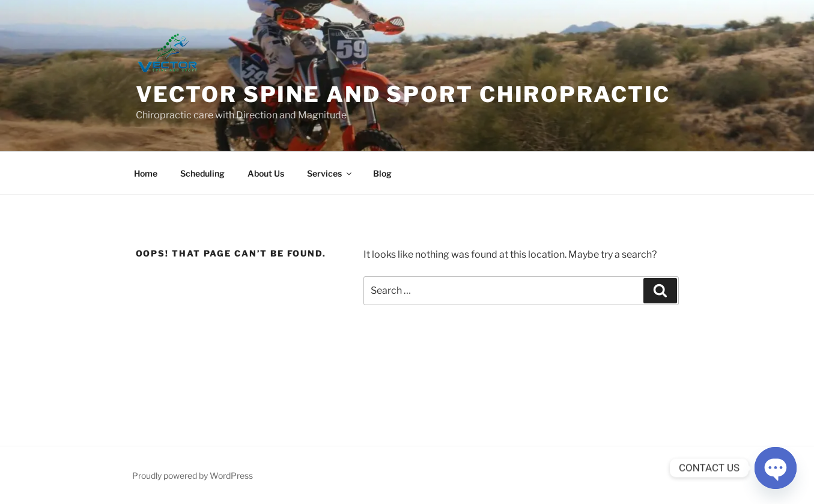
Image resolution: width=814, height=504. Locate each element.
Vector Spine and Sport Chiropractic (403, 94)
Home (146, 173)
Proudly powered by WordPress (193, 475)
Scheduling (202, 173)
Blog (382, 173)
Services (330, 173)
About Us (266, 173)
